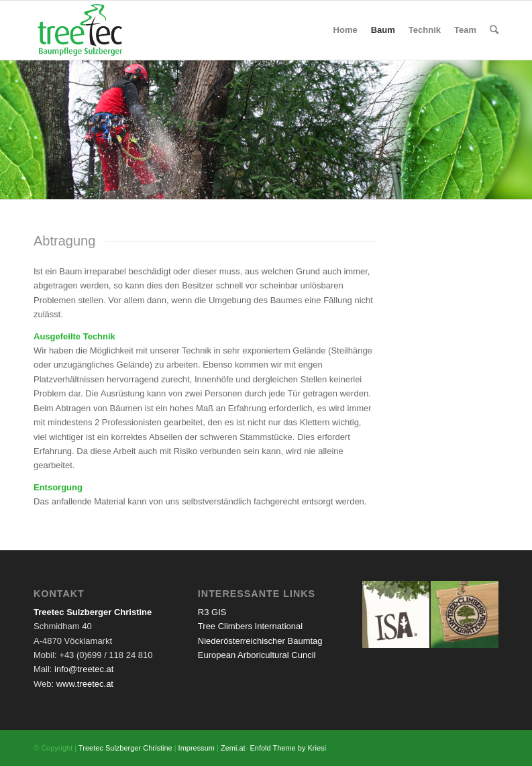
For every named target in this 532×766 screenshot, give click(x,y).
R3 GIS (212, 612)
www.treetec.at (85, 684)
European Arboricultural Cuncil (257, 655)
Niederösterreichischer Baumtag (260, 641)
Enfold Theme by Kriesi (288, 748)
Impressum (197, 748)
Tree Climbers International (250, 626)
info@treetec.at (84, 669)
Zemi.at (233, 748)
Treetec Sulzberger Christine (125, 748)
